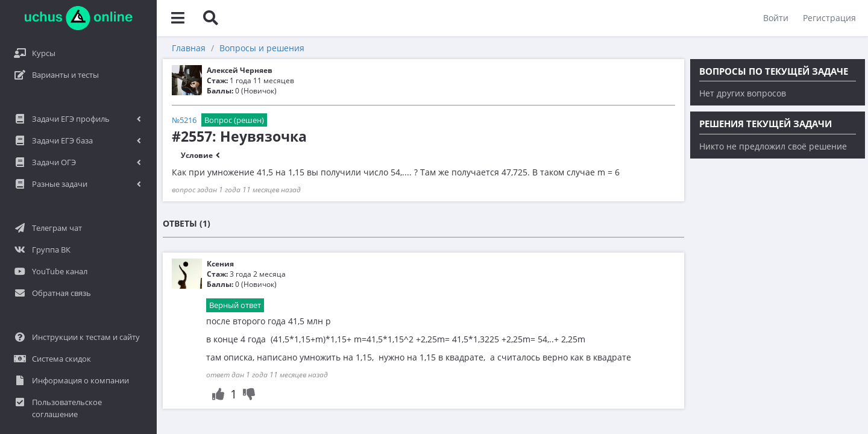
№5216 (184, 120)
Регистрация (829, 18)
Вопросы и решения (262, 48)
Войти (776, 18)
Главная (189, 48)
